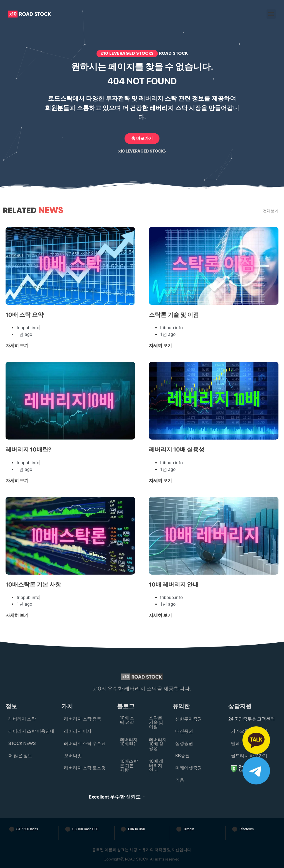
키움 (180, 780)
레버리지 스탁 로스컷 (85, 768)
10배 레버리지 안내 (174, 584)
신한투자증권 (189, 719)
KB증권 (182, 756)
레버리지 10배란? (28, 449)
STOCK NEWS (22, 743)
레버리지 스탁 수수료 (85, 743)
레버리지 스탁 (22, 719)
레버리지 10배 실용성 (177, 449)
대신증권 (184, 731)
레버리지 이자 (78, 731)
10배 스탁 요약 (25, 315)
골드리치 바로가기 (249, 756)
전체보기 (271, 211)
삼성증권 (184, 743)
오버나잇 (73, 756)
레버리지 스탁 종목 (83, 719)
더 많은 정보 (20, 756)
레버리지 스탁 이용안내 (31, 731)
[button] (271, 14)
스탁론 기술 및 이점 (174, 315)
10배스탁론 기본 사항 (33, 584)
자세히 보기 (17, 346)
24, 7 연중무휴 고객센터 (252, 719)
